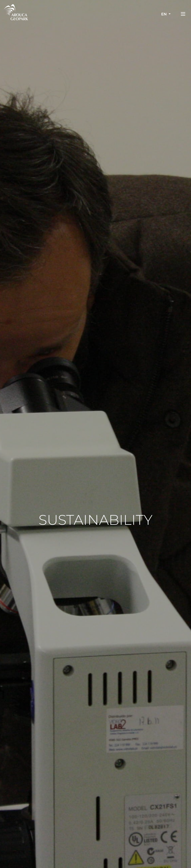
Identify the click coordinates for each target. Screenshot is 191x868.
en (164, 14)
